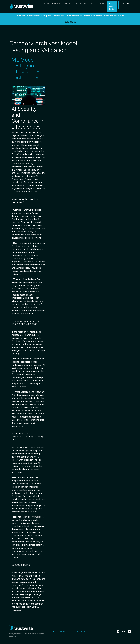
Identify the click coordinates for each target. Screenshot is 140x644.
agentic (15, 148)
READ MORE (70, 22)
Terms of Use (79, 631)
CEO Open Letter (112, 6)
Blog (69, 631)
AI (44, 139)
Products (56, 3)
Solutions (68, 3)
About (92, 3)
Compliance (38, 517)
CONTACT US (126, 5)
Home (46, 3)
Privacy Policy (59, 631)
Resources (81, 3)
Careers (102, 3)
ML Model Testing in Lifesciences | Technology (28, 69)
